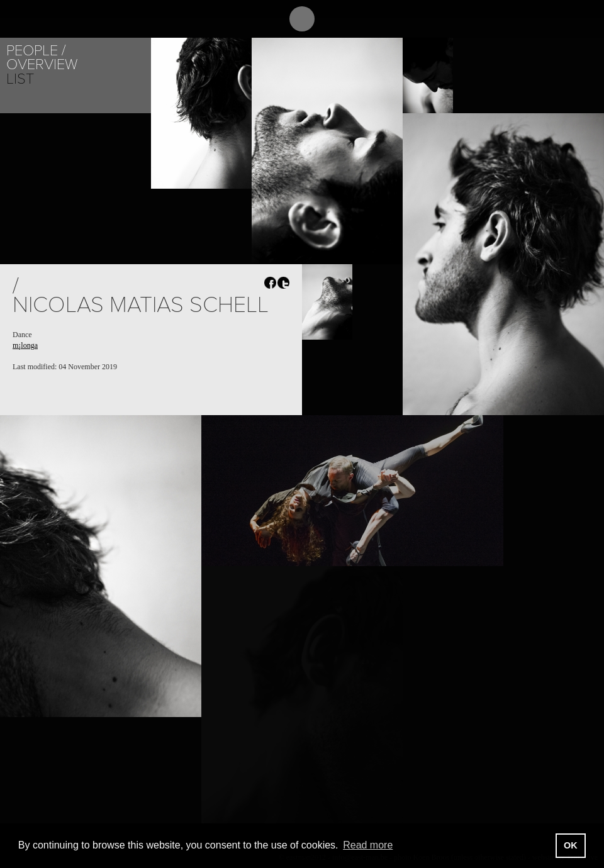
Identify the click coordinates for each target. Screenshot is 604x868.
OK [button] (571, 845)
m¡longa (25, 345)
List (20, 79)
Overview (42, 64)
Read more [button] (368, 845)
